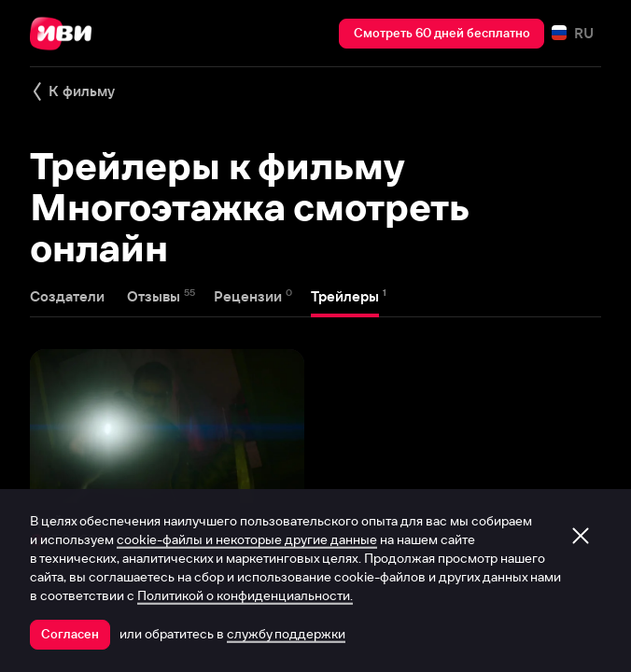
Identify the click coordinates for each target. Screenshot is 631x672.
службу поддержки (286, 634)
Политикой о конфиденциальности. (245, 595)
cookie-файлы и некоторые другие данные (247, 539)
